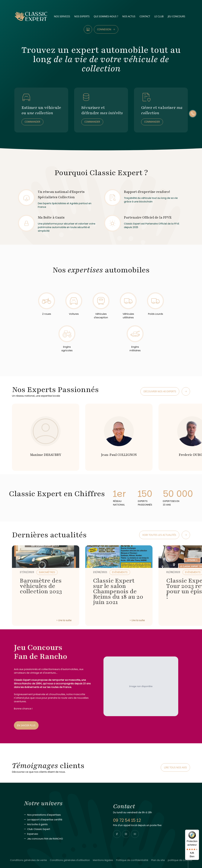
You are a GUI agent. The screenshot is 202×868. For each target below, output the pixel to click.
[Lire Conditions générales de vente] (28, 860)
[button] (117, 834)
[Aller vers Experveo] (62, 834)
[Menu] (197, 831)
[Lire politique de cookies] (180, 860)
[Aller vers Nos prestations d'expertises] (62, 815)
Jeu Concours (176, 16)
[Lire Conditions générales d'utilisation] (70, 860)
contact (145, 16)
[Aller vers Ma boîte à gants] (62, 824)
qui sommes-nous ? (106, 16)
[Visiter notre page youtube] (135, 834)
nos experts (82, 16)
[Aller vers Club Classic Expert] (62, 829)
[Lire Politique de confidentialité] (132, 860)
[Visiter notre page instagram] (126, 834)
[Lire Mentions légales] (103, 860)
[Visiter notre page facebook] (117, 834)
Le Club (159, 16)
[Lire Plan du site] (158, 860)
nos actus (129, 16)
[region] (101, 436)
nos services (62, 16)
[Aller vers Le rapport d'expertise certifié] (62, 820)
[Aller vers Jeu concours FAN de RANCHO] (62, 839)
